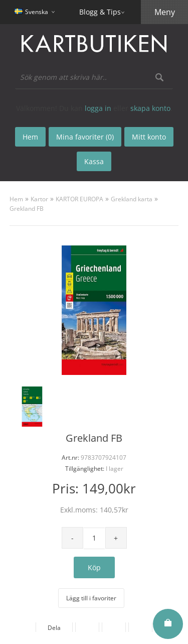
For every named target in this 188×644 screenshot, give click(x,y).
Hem (16, 199)
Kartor (39, 199)
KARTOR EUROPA (79, 199)
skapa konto (150, 108)
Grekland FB (27, 209)
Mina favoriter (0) (85, 137)
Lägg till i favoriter (91, 598)
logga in (98, 108)
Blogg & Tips (100, 12)
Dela (54, 628)
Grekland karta (132, 199)
